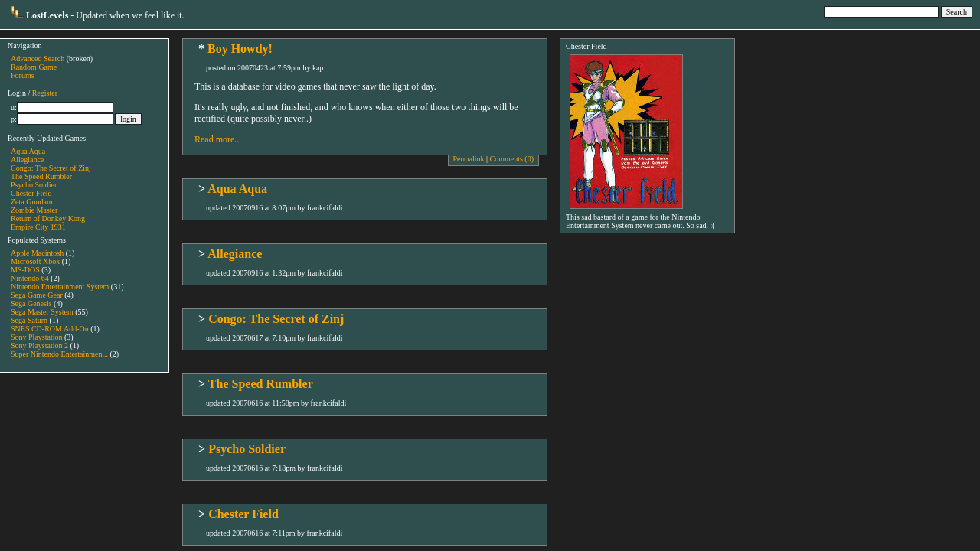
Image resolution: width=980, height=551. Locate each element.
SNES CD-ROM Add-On (50, 329)
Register (45, 93)
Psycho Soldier (34, 185)
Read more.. (217, 139)
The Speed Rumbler (41, 176)
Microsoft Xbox (35, 261)
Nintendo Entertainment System (60, 287)
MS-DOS (25, 270)
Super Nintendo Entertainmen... (59, 354)
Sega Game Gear (37, 295)
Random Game (34, 67)
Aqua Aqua (28, 151)
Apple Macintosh (37, 253)
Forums (23, 75)
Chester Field (31, 193)
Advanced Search (38, 59)
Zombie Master (34, 210)
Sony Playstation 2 (39, 346)
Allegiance (27, 160)
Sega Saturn (29, 320)
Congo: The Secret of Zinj (51, 168)
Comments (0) (512, 159)
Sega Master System (42, 312)
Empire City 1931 (38, 227)
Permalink (468, 159)
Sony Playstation (37, 337)
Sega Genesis (31, 303)
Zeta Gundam (32, 202)
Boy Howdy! (240, 49)
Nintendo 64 (30, 278)
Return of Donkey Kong (48, 218)
